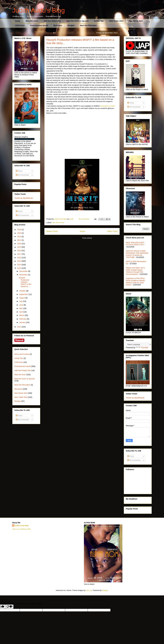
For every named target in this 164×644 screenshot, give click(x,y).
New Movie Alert (136, 21)
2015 (19, 261)
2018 (19, 251)
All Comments (22, 175)
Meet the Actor (32, 21)
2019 (19, 247)
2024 (19, 237)
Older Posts (112, 231)
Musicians (58, 25)
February (23, 319)
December (24, 271)
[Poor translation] (9, 607)
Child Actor (20, 25)
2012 (19, 327)
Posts (19, 171)
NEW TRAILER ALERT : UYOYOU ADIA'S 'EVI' (135, 244)
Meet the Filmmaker (88, 25)
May (21, 308)
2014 (19, 265)
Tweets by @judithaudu (24, 198)
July (21, 301)
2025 (19, 233)
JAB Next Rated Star (52, 21)
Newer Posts (52, 231)
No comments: (84, 219)
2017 (19, 254)
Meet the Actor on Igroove (78, 21)
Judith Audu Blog (22, 526)
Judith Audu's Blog (39, 10)
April (21, 312)
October (23, 291)
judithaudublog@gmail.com (24, 139)
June (21, 305)
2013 (19, 268)
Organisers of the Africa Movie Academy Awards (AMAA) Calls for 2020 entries (135, 282)
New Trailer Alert (116, 21)
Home (18, 21)
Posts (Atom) (87, 238)
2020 (19, 244)
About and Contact (22, 354)
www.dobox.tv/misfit (107, 106)
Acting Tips (99, 21)
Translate (142, 348)
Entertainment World (39, 25)
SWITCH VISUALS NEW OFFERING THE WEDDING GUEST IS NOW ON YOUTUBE (137, 254)
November (24, 275)
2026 (19, 230)
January (23, 322)
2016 (19, 258)
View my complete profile (21, 529)
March (22, 315)
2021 (19, 240)
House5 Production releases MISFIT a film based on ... (25, 282)
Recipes (71, 25)
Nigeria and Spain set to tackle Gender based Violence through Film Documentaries (135, 271)
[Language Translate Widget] (139, 344)
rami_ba (89, 590)
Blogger (105, 590)
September (24, 294)
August (22, 298)
